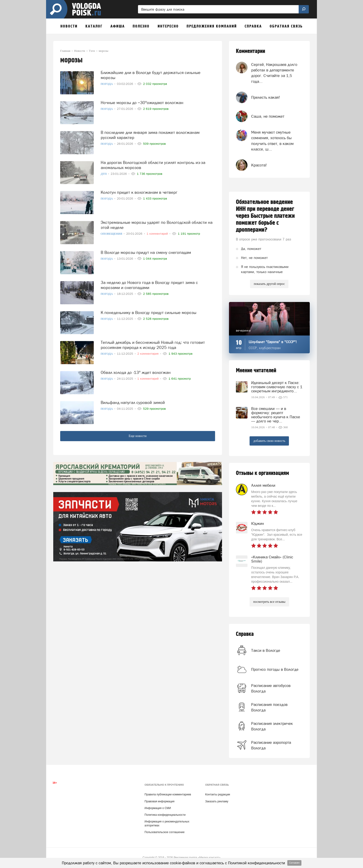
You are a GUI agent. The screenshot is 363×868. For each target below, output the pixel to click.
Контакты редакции (217, 794)
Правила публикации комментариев (168, 794)
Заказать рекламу (217, 801)
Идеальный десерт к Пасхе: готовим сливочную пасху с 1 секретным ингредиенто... (277, 387)
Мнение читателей (256, 371)
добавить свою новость (269, 441)
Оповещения (112, 234)
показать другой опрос (269, 284)
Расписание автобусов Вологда (271, 688)
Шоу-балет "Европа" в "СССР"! (273, 342)
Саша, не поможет (268, 116)
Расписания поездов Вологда (269, 707)
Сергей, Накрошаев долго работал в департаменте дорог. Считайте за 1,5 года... (274, 73)
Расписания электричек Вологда (272, 726)
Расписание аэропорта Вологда (271, 745)
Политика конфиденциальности (165, 815)
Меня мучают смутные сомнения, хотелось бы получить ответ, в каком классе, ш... (272, 141)
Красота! (259, 165)
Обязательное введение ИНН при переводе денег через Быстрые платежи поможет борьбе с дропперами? (265, 216)
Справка (245, 634)
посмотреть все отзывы (269, 602)
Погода (107, 84)
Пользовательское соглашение (164, 832)
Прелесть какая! (266, 97)
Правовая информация (159, 801)
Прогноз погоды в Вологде (275, 669)
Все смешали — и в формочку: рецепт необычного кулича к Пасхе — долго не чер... (276, 415)
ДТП (104, 174)
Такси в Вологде (266, 650)
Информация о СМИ (158, 808)
